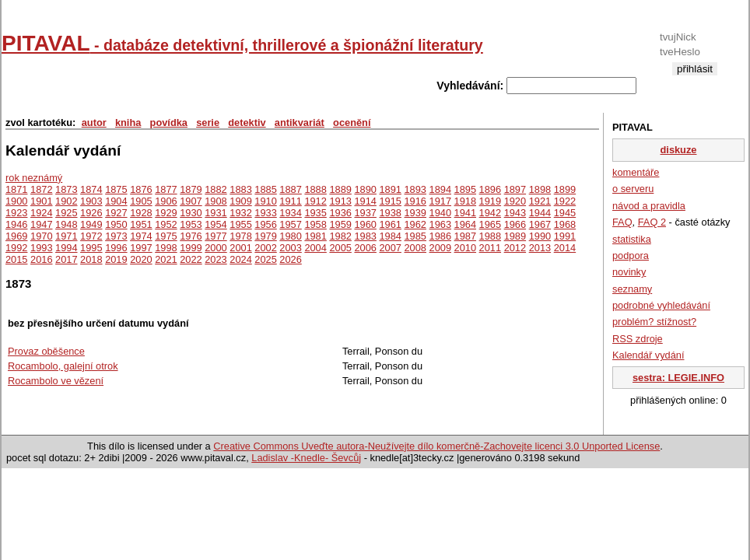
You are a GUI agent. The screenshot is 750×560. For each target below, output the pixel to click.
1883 (240, 189)
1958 (315, 224)
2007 (390, 248)
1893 (415, 189)
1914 (365, 201)
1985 (415, 236)
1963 (440, 224)
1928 (141, 213)
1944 (540, 213)
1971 (66, 236)
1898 (540, 189)
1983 (365, 236)
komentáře (636, 172)
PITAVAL (242, 43)
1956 (265, 224)
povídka (169, 122)
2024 (240, 259)
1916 (415, 201)
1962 (415, 224)
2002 (265, 248)
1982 (340, 236)
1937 (365, 213)
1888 (315, 189)
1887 (290, 189)
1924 (41, 213)
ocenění (352, 122)
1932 (240, 213)
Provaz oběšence (46, 351)
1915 (390, 201)
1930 (191, 213)
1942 (490, 213)
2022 (191, 259)
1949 (91, 224)
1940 (440, 213)
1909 (240, 201)
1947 (41, 224)
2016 (41, 259)
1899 (565, 189)
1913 (340, 201)
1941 (465, 213)
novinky (629, 272)
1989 (515, 236)
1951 (141, 224)
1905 (141, 201)
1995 (91, 248)
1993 (41, 248)
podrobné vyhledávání (661, 305)
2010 (465, 248)
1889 (340, 189)
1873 (66, 189)
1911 (290, 201)
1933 (265, 213)
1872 (41, 189)
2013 (540, 248)
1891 (390, 189)
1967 (540, 224)
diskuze (679, 150)
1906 (166, 201)
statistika (632, 239)
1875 (116, 189)
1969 (16, 236)
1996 (116, 248)
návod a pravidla (649, 206)
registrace (694, 81)
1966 (515, 224)
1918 (465, 201)
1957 (290, 224)
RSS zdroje (638, 339)
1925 (66, 213)
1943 (515, 213)
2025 (265, 259)
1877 (166, 189)
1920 (515, 201)
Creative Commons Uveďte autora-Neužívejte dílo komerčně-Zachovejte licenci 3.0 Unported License (436, 446)
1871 (16, 189)
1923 (16, 213)
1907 (191, 201)
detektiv (247, 122)
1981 (315, 236)
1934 (290, 213)
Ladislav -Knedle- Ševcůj (306, 458)
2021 (166, 259)
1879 (191, 189)
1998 (166, 248)
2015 (16, 259)
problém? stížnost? (654, 322)
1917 (440, 201)
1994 (66, 248)
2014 (565, 248)
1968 (565, 224)
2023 (216, 259)
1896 (490, 189)
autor (94, 122)
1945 (565, 213)
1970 (41, 236)
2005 (340, 248)
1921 (540, 201)
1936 (340, 213)
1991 (565, 236)
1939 (415, 213)
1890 (365, 189)
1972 (91, 236)
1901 (41, 201)
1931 (216, 213)
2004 (315, 248)
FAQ (622, 222)
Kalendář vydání (648, 355)
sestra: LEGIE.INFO (678, 378)
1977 (216, 236)
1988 (490, 236)
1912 (315, 201)
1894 (440, 189)
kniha (128, 122)
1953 (191, 224)
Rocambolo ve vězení (56, 381)
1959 (340, 224)
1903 (91, 201)
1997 (141, 248)
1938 (390, 213)
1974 (141, 236)
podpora (631, 255)
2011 (490, 248)
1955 (240, 224)
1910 (265, 201)
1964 (465, 224)
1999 (191, 248)
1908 (216, 201)
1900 (16, 201)
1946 (16, 224)
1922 (565, 201)
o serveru (633, 189)
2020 (141, 259)
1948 (66, 224)
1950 (116, 224)
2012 (515, 248)
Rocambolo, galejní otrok (63, 366)
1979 (265, 236)
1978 (240, 236)
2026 (290, 259)
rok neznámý (34, 178)
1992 (16, 248)
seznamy (632, 289)
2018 (91, 259)
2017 (66, 259)
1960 (365, 224)
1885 (265, 189)
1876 (141, 189)
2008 (415, 248)
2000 (216, 248)
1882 (216, 189)
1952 (166, 224)
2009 (440, 248)
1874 (91, 189)
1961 (390, 224)
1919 (490, 201)
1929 (166, 213)
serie (208, 122)
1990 (540, 236)
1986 (440, 236)
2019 (116, 259)
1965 (490, 224)
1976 (191, 236)
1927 (116, 213)
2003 (290, 248)
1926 (91, 213)
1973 (116, 236)
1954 (216, 224)
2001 (240, 248)
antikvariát (300, 122)
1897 (515, 189)
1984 (390, 236)
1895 (465, 189)
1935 (315, 213)
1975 (166, 236)
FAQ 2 (652, 222)
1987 (465, 236)
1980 (290, 236)
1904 (116, 201)
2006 (365, 248)
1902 (66, 201)
